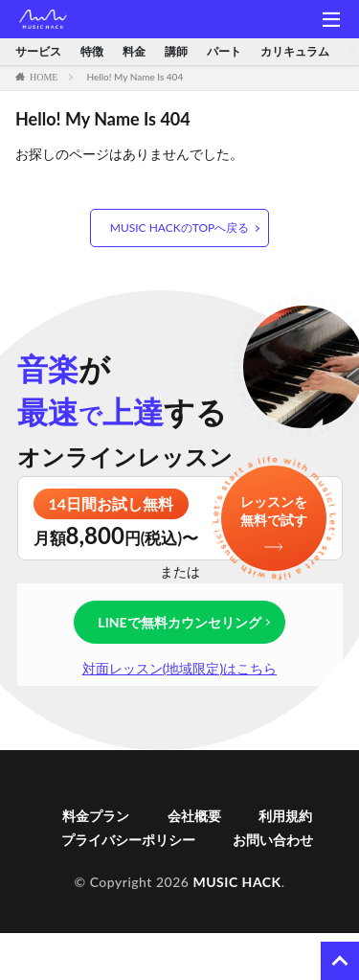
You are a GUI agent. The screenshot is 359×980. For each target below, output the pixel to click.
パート (224, 52)
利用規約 (285, 816)
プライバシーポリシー (128, 840)
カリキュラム (295, 52)
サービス (38, 52)
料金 (134, 52)
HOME (44, 77)
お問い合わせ (273, 840)
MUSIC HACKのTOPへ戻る (179, 228)
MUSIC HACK (236, 882)
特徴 (92, 52)
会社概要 (194, 816)
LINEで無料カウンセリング (179, 622)
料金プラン (96, 816)
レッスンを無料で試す (274, 511)
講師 (176, 52)
